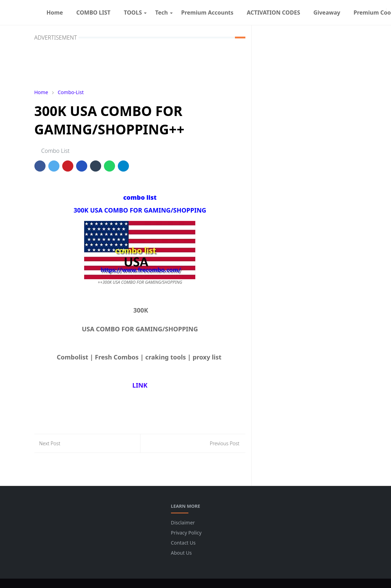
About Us (181, 553)
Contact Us (183, 543)
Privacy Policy (186, 533)
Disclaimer (183, 523)
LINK (140, 385)
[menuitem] (55, 13)
